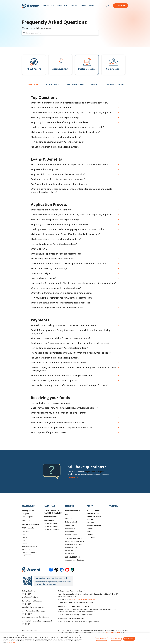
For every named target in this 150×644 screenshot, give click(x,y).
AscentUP (70, 526)
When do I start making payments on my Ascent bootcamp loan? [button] (63, 325)
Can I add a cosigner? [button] (42, 273)
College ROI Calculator (74, 544)
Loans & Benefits (52, 85)
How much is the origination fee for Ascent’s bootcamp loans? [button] (62, 298)
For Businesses (71, 535)
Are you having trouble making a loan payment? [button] (55, 147)
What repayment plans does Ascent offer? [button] (52, 108)
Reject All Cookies (116, 640)
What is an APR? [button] (39, 249)
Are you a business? (51, 526)
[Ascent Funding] (32, 570)
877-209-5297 (27, 614)
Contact (90, 535)
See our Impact (93, 514)
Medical (25, 544)
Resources (74, 6)
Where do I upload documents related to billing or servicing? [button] (61, 375)
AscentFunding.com (113, 632)
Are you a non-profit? (52, 529)
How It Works (49, 520)
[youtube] (67, 570)
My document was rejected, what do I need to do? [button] (56, 137)
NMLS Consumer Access (79, 599)
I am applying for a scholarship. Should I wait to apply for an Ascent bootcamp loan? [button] (73, 283)
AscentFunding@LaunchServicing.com (35, 617)
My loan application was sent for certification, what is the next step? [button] (65, 132)
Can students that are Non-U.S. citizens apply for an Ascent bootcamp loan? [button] (69, 263)
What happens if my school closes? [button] (48, 432)
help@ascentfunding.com (95, 472)
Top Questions (32, 85)
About (84, 6)
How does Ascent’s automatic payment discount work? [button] (58, 363)
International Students (31, 524)
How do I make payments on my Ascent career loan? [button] (57, 142)
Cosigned (25, 514)
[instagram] (56, 570)
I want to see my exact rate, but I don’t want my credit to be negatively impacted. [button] (72, 112)
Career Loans (62, 6)
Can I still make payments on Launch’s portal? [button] (54, 380)
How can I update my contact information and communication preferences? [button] (69, 385)
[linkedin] (62, 570)
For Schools (70, 532)
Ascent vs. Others (94, 517)
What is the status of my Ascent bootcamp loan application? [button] (61, 303)
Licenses (92, 599)
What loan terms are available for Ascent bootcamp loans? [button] (60, 338)
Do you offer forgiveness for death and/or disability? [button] (57, 308)
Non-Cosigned (27, 517)
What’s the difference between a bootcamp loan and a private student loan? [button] (69, 103)
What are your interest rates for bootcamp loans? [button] (56, 288)
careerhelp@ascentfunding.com (33, 607)
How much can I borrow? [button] (43, 278)
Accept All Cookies (129, 640)
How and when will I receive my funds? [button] (51, 403)
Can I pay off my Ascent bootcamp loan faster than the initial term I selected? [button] (70, 343)
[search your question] (60, 33)
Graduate (26, 532)
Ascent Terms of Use (29, 630)
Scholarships (70, 518)
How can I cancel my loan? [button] (44, 418)
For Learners (70, 529)
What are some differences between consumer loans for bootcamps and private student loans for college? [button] (71, 190)
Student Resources (74, 538)
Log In (107, 6)
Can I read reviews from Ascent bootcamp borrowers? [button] (58, 179)
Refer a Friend (71, 522)
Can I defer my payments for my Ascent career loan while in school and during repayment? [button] (71, 332)
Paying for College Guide (75, 541)
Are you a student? (51, 523)
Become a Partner (94, 526)
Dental (24, 538)
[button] (34, 65)
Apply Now (121, 6)
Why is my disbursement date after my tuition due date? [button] (59, 122)
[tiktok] (73, 570)
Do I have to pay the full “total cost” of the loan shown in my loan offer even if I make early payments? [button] (74, 369)
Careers (90, 529)
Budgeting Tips (71, 547)
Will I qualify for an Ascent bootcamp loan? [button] (52, 259)
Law (23, 541)
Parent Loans (27, 520)
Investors (91, 538)
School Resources (73, 557)
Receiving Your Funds (116, 85)
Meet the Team (93, 511)
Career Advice (70, 550)
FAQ (67, 514)
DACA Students (28, 528)
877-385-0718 (27, 624)
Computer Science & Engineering (29, 554)
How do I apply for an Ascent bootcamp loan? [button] (54, 244)
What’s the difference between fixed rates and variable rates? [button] (62, 293)
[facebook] (51, 570)
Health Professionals (30, 547)
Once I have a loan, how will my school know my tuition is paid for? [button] (65, 408)
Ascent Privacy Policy (29, 633)
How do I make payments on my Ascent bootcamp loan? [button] (59, 348)
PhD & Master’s (28, 550)
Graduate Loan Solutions (75, 560)
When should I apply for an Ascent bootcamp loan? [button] (57, 254)
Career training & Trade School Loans (53, 512)
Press (89, 532)
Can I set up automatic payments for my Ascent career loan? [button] (61, 427)
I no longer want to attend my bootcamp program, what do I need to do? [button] (67, 127)
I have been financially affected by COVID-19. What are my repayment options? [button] (71, 353)
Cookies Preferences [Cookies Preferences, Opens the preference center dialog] (102, 640)
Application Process (75, 85)
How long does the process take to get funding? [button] (55, 117)
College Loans (49, 6)
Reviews (90, 523)
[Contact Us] (99, 477)
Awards (90, 520)
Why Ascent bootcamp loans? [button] (46, 169)
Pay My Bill (93, 6)
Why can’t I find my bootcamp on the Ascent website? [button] (58, 174)
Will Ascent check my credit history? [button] (49, 268)
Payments (95, 85)
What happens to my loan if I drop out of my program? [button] (58, 413)
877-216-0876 (27, 594)
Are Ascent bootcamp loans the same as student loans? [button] (59, 184)
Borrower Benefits (73, 511)
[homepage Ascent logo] (31, 6)
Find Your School (50, 517)
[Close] (147, 640)
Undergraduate (28, 511)
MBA (23, 535)
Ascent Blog (70, 553)
